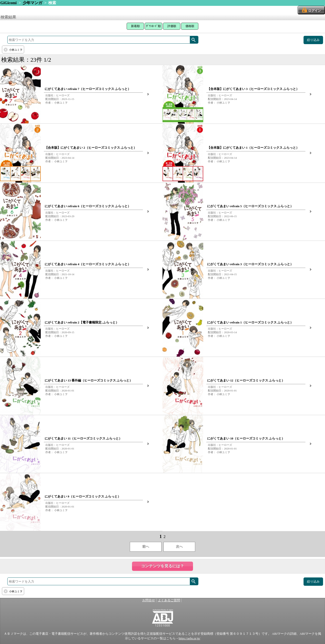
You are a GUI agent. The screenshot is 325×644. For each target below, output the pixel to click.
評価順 (172, 26)
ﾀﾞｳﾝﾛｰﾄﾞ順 (153, 26)
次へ (179, 547)
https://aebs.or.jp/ (189, 638)
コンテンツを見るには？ (162, 566)
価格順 (190, 26)
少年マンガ (32, 3)
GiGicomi (9, 3)
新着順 (135, 26)
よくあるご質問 (169, 600)
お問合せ (149, 600)
